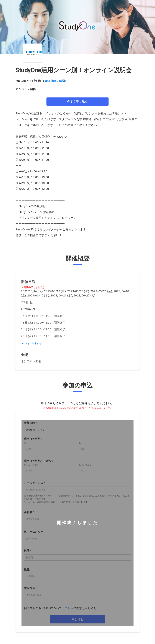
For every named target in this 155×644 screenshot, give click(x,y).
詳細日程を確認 (55, 81)
